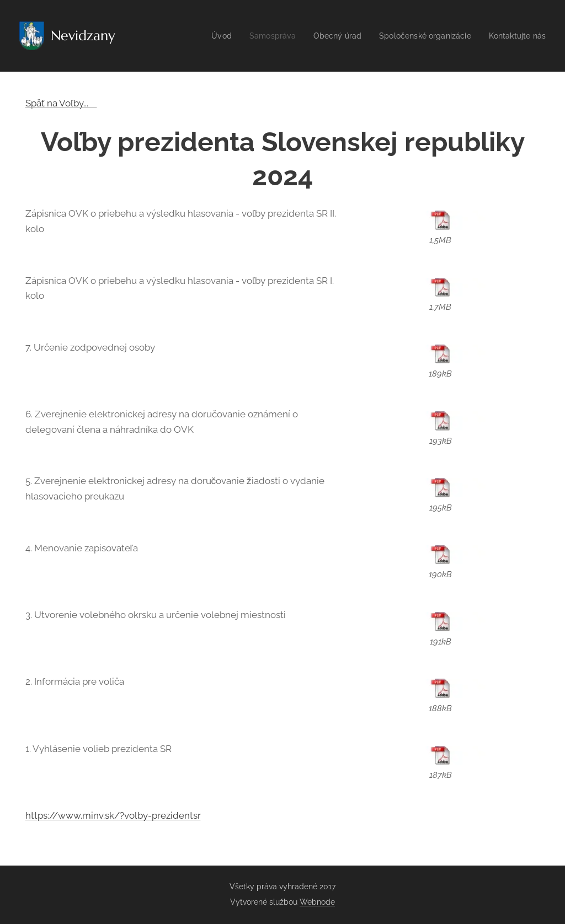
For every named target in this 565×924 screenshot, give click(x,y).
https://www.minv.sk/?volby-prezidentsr (113, 815)
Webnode (317, 902)
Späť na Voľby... (61, 103)
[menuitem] (206, 36)
